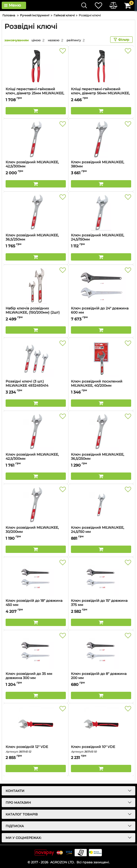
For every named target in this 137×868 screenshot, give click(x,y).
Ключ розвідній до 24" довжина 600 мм (101, 313)
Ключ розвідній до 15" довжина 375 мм (101, 605)
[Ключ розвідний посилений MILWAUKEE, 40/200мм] (101, 359)
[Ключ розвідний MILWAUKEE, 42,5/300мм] (36, 139)
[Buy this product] (36, 111)
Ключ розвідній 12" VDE (36, 749)
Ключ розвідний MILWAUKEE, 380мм (101, 166)
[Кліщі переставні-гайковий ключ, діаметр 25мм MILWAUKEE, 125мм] (36, 66)
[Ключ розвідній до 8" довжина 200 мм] (101, 651)
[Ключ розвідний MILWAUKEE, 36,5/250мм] (36, 212)
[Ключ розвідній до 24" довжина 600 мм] (101, 286)
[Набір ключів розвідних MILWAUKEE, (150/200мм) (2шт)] (36, 286)
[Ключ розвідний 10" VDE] (101, 724)
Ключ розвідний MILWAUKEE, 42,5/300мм (36, 166)
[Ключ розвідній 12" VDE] (36, 724)
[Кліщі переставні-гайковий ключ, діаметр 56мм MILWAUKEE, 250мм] (101, 66)
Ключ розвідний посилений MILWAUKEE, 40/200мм (101, 386)
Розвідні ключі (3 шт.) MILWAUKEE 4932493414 (36, 386)
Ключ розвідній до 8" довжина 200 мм (101, 678)
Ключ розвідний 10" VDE (101, 749)
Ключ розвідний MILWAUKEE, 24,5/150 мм (101, 532)
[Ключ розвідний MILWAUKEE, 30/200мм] (36, 505)
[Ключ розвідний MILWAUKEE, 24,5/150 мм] (101, 505)
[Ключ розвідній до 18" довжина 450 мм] (36, 578)
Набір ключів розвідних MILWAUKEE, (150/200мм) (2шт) (36, 313)
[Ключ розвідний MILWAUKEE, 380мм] (101, 139)
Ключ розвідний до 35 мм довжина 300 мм (36, 678)
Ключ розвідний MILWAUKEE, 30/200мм (36, 532)
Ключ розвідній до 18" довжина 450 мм (36, 605)
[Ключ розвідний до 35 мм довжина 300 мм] (36, 651)
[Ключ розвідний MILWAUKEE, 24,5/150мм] (101, 212)
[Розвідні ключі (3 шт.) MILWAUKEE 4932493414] (36, 359)
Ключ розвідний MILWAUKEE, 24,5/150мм (101, 240)
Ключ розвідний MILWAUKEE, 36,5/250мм (36, 240)
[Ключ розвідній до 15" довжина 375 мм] (101, 578)
